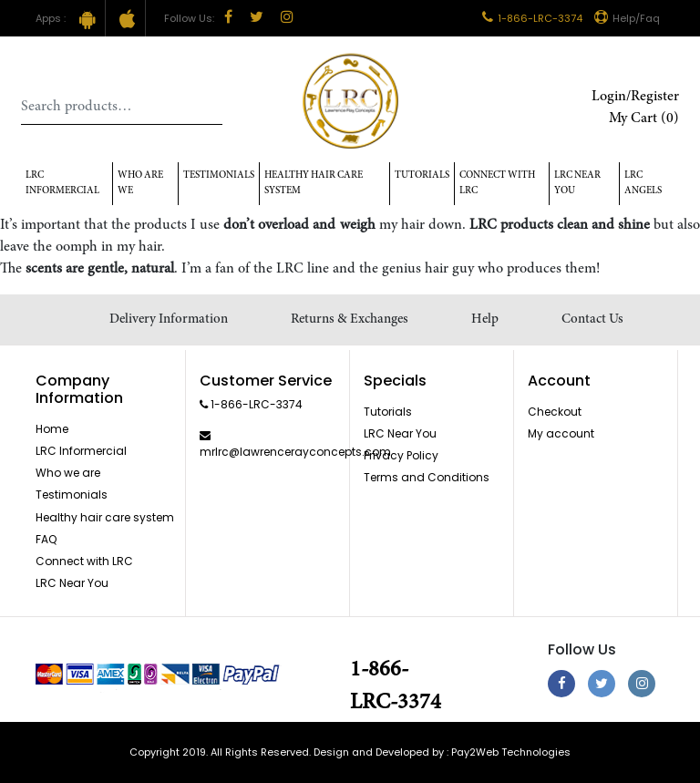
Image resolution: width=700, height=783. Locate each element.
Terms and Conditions (427, 477)
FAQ (46, 539)
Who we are (68, 473)
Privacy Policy (401, 455)
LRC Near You (577, 183)
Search (209, 107)
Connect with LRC (497, 183)
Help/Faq (627, 18)
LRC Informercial (62, 183)
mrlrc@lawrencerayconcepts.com (295, 452)
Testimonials (219, 175)
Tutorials (422, 175)
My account (561, 433)
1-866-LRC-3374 (532, 18)
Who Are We (140, 183)
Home (52, 429)
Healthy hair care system (314, 183)
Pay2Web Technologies (511, 752)
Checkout (555, 412)
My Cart (644, 118)
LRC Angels (643, 183)
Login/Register (635, 97)
